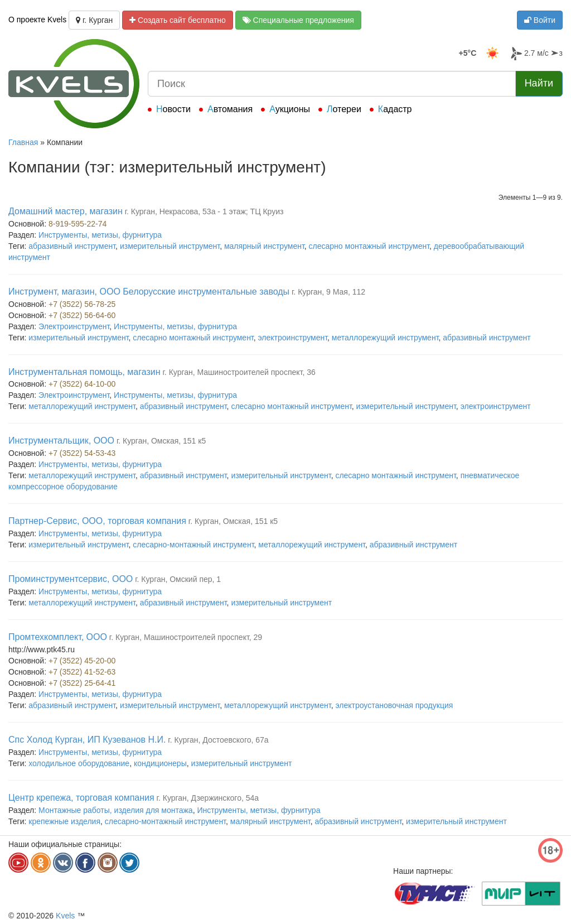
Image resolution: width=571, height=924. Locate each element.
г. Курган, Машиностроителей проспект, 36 (239, 372)
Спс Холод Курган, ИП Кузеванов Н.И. (87, 740)
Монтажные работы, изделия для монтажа (116, 810)
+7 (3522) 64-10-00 (82, 384)
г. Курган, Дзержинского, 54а (208, 798)
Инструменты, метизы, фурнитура (100, 235)
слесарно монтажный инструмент (369, 246)
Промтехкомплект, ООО (58, 637)
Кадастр (395, 109)
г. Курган (94, 20)
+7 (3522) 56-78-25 (82, 304)
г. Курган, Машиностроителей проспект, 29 (186, 637)
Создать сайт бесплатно (178, 20)
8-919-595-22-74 (78, 224)
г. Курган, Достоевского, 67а (218, 740)
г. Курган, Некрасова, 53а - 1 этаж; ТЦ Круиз (204, 211)
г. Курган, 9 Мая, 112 (328, 292)
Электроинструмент (74, 326)
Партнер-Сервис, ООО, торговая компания (97, 521)
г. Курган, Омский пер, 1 (178, 579)
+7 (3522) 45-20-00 (82, 661)
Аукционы (290, 109)
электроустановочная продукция (394, 705)
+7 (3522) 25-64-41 (82, 683)
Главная (23, 142)
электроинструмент (293, 338)
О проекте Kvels (37, 20)
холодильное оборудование (79, 763)
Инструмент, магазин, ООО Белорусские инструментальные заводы (149, 292)
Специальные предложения (298, 20)
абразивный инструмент (72, 246)
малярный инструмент (264, 246)
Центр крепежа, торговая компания (81, 798)
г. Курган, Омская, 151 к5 (161, 441)
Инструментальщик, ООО (61, 441)
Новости (173, 109)
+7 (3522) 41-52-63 (82, 672)
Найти (539, 83)
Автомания (230, 109)
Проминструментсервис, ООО (71, 579)
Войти (540, 20)
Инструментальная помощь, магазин (84, 372)
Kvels (65, 916)
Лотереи (344, 109)
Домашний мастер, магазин (66, 211)
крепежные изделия (64, 821)
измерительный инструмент (170, 246)
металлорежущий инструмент (385, 338)
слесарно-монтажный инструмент (193, 545)
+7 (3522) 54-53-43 (82, 453)
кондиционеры (160, 763)
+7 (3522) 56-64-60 (82, 315)
